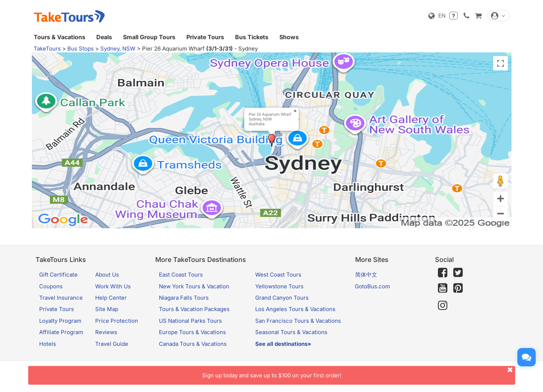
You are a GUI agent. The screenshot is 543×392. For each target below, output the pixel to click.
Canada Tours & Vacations (193, 344)
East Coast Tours (181, 275)
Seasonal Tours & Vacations (291, 332)
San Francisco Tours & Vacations (298, 321)
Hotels (48, 344)
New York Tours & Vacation (194, 286)
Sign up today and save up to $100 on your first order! (359, 372)
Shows (289, 37)
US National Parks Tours (190, 321)
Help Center (111, 298)
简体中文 (366, 275)
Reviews (106, 332)
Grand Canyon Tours (282, 298)
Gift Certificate (58, 275)
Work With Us (113, 286)
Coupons (51, 286)
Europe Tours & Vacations (192, 332)
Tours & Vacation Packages (194, 309)
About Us (107, 275)
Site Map (107, 309)
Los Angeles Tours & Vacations (295, 309)
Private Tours (205, 37)
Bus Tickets (252, 37)
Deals (104, 37)
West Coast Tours (278, 275)
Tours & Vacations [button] (59, 37)
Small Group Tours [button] (149, 37)
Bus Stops (81, 49)
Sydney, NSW (118, 49)
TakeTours (47, 49)
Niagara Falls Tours (184, 298)
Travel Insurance (61, 298)
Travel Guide (112, 344)
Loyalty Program (60, 321)
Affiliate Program (61, 332)
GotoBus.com (372, 286)
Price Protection (117, 321)
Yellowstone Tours (279, 286)
